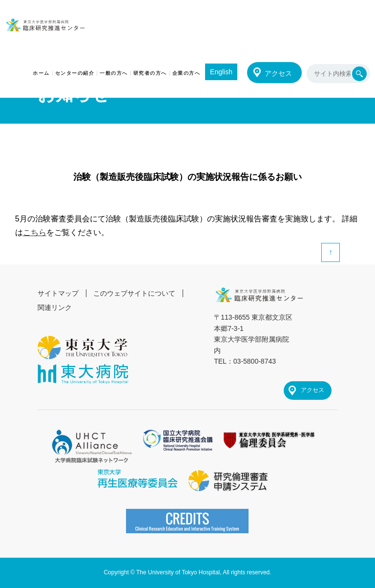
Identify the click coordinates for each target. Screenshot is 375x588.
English (221, 72)
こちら (35, 232)
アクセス (278, 73)
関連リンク (55, 307)
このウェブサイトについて (134, 293)
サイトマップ (58, 293)
